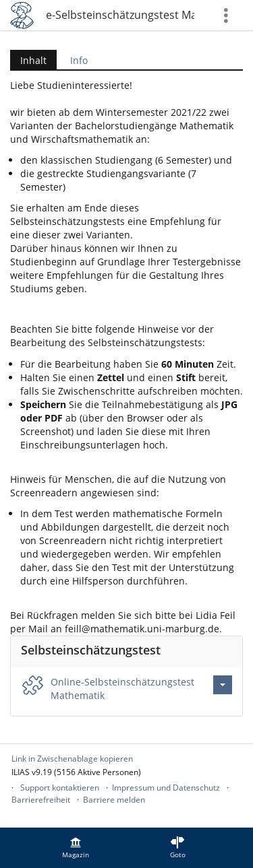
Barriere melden (114, 800)
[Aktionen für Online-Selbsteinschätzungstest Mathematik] (223, 685)
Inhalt (28, 60)
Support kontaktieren (60, 788)
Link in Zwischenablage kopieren (72, 759)
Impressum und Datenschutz (166, 788)
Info (79, 60)
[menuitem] (76, 848)
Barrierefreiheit (41, 800)
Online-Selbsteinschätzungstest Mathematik (120, 15)
